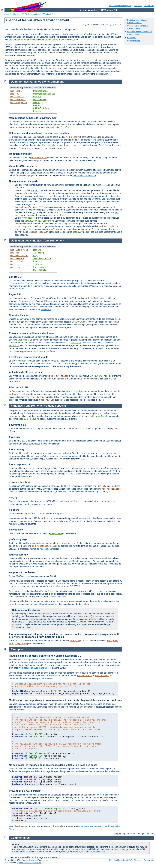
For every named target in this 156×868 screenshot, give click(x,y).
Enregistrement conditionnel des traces (32, 333)
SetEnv (36, 103)
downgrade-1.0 (17, 425)
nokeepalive (16, 530)
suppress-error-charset (22, 572)
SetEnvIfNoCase (41, 108)
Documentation (35, 14)
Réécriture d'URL (19, 387)
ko (116, 24)
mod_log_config (19, 264)
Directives (122, 6)
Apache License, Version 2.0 (29, 863)
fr (107, 24)
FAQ (130, 6)
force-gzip (15, 437)
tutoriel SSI (46, 310)
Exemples (131, 38)
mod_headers (17, 259)
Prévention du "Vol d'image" (25, 791)
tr (121, 24)
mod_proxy (76, 641)
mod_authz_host (19, 250)
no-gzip (13, 497)
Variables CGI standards (23, 166)
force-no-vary (17, 450)
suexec (34, 191)
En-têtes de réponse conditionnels (29, 357)
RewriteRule (39, 100)
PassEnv (37, 97)
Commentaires (134, 41)
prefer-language (18, 539)
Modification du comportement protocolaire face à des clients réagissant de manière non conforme (65, 700)
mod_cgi (15, 253)
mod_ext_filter (19, 256)
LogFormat (38, 264)
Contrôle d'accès (19, 315)
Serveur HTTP (20, 14)
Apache (8, 14)
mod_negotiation (111, 489)
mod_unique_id (19, 103)
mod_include (17, 261)
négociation (45, 549)
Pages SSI (15, 294)
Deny (35, 256)
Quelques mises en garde (24, 181)
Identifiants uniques (20, 154)
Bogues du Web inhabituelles (37, 668)
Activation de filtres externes (25, 372)
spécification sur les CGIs (84, 175)
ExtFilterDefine (42, 259)
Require (37, 250)
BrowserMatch (40, 91)
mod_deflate (99, 486)
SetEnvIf (38, 105)
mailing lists (100, 852)
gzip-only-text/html (20, 482)
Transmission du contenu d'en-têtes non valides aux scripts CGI (46, 656)
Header (36, 261)
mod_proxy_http (18, 644)
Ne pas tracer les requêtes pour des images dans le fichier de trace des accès (53, 765)
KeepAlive (56, 534)
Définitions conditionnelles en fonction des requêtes (39, 133)
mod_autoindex (107, 227)
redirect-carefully (19, 555)
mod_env (15, 94)
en (103, 24)
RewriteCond (45, 221)
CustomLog (38, 253)
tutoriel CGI (24, 289)
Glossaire (138, 6)
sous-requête (65, 224)
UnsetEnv (38, 111)
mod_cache (16, 91)
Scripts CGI (16, 277)
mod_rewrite (17, 97)
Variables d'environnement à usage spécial (38, 406)
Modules (113, 6)
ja (111, 24)
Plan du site (149, 6)
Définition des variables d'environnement (137, 21)
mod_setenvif (18, 100)
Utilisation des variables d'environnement (137, 27)
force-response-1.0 (20, 464)
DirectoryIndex (24, 227)
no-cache (14, 510)
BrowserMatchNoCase (44, 94)
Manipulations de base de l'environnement (33, 118)
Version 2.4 (48, 14)
